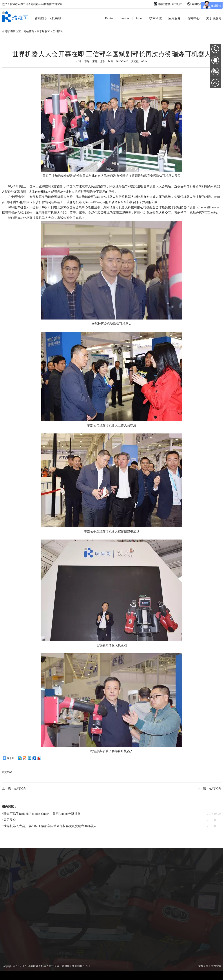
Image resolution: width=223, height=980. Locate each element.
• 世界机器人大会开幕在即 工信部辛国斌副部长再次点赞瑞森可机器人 (49, 826)
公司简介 (58, 31)
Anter (139, 18)
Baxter (109, 18)
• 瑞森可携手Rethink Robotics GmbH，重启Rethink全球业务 (41, 814)
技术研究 (156, 18)
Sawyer (125, 18)
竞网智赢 (216, 966)
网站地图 (177, 4)
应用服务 (174, 18)
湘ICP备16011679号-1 (78, 966)
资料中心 (193, 18)
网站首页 (29, 31)
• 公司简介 (9, 820)
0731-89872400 (215, 49)
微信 (159, 4)
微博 (168, 4)
